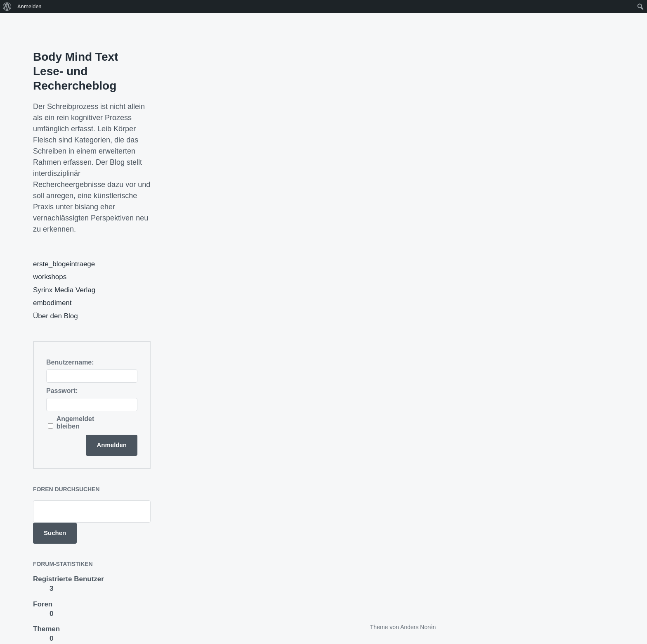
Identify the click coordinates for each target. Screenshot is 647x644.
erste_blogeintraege (64, 264)
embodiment (52, 303)
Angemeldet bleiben (76, 423)
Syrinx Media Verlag (64, 290)
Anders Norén (418, 627)
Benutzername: (70, 362)
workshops (50, 277)
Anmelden (112, 445)
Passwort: (62, 391)
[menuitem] (7, 7)
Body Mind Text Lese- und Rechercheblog (76, 71)
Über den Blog (55, 316)
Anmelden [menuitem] (30, 6)
